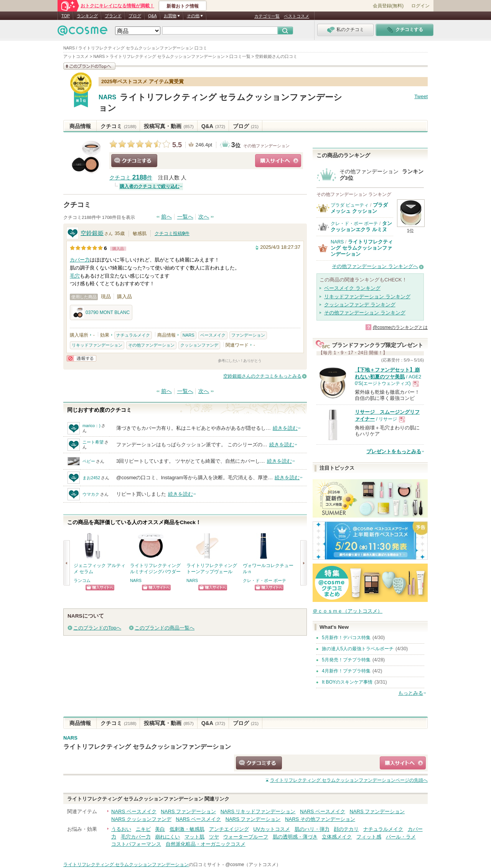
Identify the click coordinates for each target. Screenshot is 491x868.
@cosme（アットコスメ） (253, 865)
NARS (107, 97)
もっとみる (411, 693)
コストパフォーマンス (136, 844)
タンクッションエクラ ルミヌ (361, 226)
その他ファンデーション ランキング (365, 313)
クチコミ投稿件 (172, 233)
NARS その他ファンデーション (320, 819)
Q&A (152, 16)
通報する (81, 358)
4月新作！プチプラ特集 (346, 671)
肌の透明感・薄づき (295, 837)
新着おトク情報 (183, 6)
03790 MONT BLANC (101, 312)
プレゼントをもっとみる (394, 451)
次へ (204, 217)
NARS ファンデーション (188, 811)
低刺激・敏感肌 (187, 829)
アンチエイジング (229, 829)
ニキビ (143, 829)
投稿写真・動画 (169, 126)
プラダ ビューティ (350, 205)
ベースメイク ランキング (352, 288)
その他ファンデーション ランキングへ (375, 266)
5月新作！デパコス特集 (346, 638)
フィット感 (369, 837)
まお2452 (91, 478)
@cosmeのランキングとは (400, 327)
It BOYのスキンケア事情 (347, 682)
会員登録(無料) (388, 6)
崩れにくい (167, 837)
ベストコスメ (297, 16)
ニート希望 (93, 442)
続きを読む (285, 428)
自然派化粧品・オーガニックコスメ (206, 844)
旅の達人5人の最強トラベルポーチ (358, 649)
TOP (66, 16)
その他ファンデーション (266, 146)
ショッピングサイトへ (278, 161)
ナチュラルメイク (133, 335)
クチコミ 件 (131, 178)
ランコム (82, 580)
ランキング (87, 16)
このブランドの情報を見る (89, 66)
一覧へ (185, 217)
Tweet (421, 96)
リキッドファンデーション (97, 345)
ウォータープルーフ (246, 837)
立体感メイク (337, 837)
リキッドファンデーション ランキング (367, 297)
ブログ (135, 16)
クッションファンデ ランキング (360, 305)
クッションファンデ (199, 345)
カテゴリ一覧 (267, 16)
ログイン (420, 6)
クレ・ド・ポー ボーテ (264, 580)
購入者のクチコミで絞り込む (150, 186)
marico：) (91, 426)
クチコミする (134, 161)
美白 (160, 829)
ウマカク (91, 494)
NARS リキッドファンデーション (258, 811)
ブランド (113, 16)
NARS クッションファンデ (141, 819)
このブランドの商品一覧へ (165, 628)
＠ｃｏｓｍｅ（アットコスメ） (348, 611)
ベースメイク (213, 335)
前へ (166, 217)
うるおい (121, 829)
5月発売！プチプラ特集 (346, 660)
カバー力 (80, 260)
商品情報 (80, 126)
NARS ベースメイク (134, 811)
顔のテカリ (346, 829)
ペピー (89, 461)
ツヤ (214, 837)
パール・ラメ (401, 837)
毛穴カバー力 (136, 837)
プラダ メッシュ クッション (359, 208)
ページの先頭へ (349, 780)
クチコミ (118, 126)
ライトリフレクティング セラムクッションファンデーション (362, 248)
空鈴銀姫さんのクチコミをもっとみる (262, 376)
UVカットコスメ (272, 829)
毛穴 (75, 276)
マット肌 (194, 837)
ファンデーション (248, 335)
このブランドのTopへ (97, 628)
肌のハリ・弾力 (312, 829)
